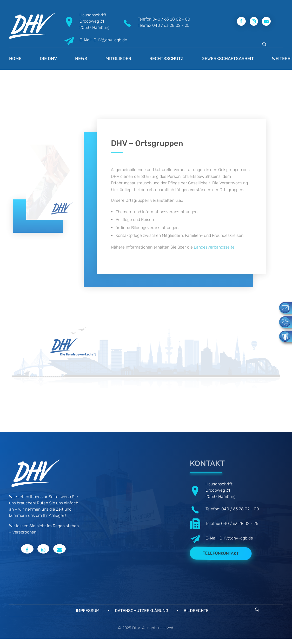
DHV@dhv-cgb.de (236, 538)
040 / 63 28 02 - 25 (171, 25)
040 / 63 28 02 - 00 (171, 19)
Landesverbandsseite (214, 247)
